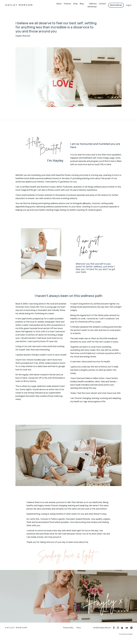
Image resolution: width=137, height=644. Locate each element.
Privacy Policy (68, 632)
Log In (129, 5)
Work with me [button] (116, 5)
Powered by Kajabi (126, 638)
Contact (102, 4)
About (59, 4)
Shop (75, 4)
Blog (82, 4)
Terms (79, 632)
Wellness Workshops (92, 5)
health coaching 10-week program (86, 213)
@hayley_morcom (92, 207)
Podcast (67, 4)
